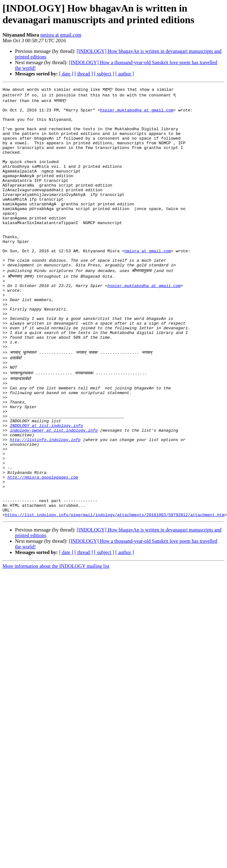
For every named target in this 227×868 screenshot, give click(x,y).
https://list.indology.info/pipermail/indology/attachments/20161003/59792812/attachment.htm (115, 591)
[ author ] (125, 74)
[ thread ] (84, 74)
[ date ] (66, 74)
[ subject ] (104, 74)
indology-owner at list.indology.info (54, 489)
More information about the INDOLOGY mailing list (56, 642)
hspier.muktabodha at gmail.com (137, 112)
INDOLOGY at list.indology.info (46, 484)
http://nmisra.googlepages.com (43, 546)
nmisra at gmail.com (61, 35)
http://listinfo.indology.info (45, 501)
